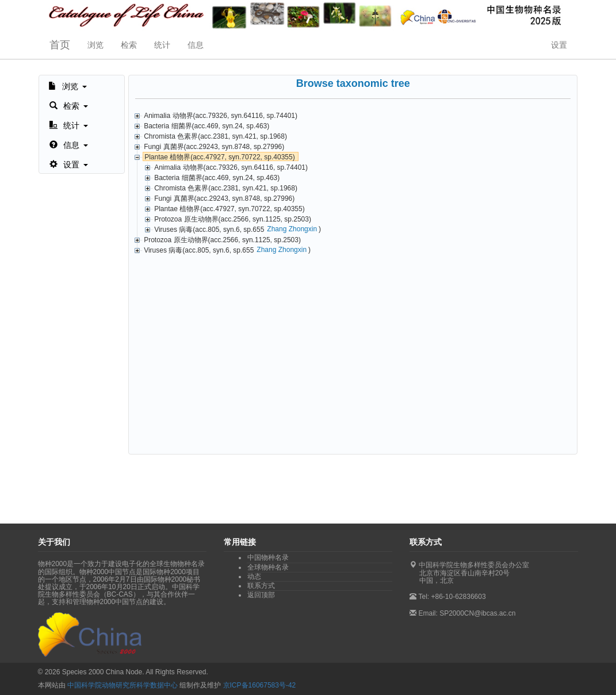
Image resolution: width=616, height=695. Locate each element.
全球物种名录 (268, 567)
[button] (68, 85)
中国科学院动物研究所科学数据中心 (123, 685)
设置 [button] (559, 45)
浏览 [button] (95, 45)
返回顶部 (261, 595)
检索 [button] (129, 45)
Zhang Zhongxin (292, 229)
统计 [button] (162, 45)
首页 (60, 45)
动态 (254, 576)
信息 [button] (196, 45)
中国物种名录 (268, 557)
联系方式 (261, 586)
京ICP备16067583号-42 (260, 685)
